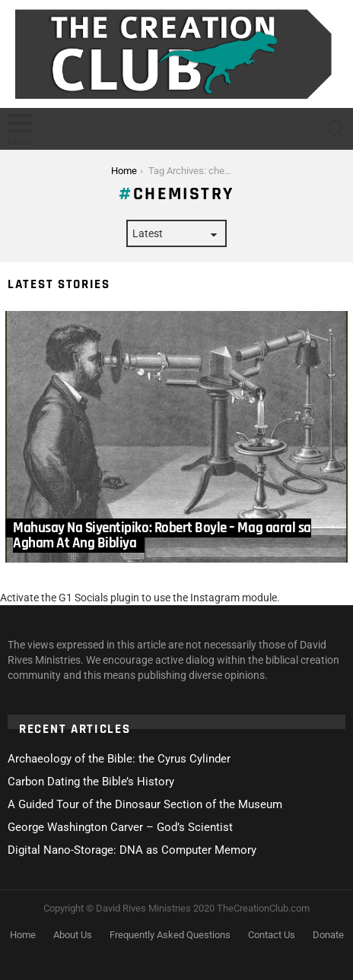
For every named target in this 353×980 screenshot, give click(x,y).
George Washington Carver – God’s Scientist (120, 827)
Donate (328, 935)
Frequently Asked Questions (170, 935)
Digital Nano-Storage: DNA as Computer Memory (132, 850)
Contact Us (272, 935)
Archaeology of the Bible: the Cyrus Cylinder (119, 759)
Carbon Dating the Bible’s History (91, 782)
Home (23, 935)
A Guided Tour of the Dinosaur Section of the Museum (145, 804)
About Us (73, 935)
